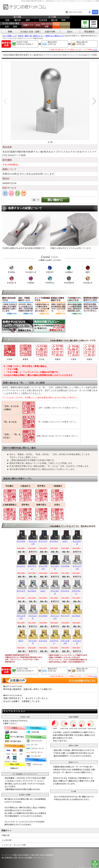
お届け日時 (34, 855)
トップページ (7, 855)
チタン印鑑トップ (9, 36)
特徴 (15, 855)
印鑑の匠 (6, 835)
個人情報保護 (7, 858)
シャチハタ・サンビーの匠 (14, 845)
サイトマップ (38, 858)
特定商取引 (49, 855)
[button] (94, 101)
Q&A (42, 855)
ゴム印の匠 (7, 840)
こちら (95, 50)
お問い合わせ (18, 858)
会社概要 (28, 858)
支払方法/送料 (23, 855)
